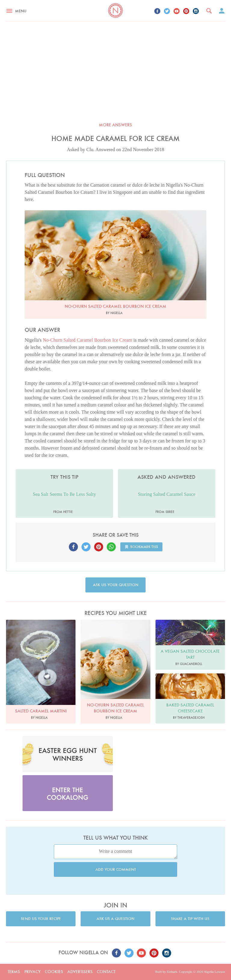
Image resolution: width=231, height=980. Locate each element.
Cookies (54, 972)
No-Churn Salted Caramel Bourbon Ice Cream (87, 340)
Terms (14, 972)
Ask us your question (116, 585)
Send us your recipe (41, 919)
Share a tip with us (190, 919)
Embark (172, 972)
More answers (115, 125)
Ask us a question (115, 919)
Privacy (32, 972)
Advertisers (80, 972)
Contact (106, 972)
